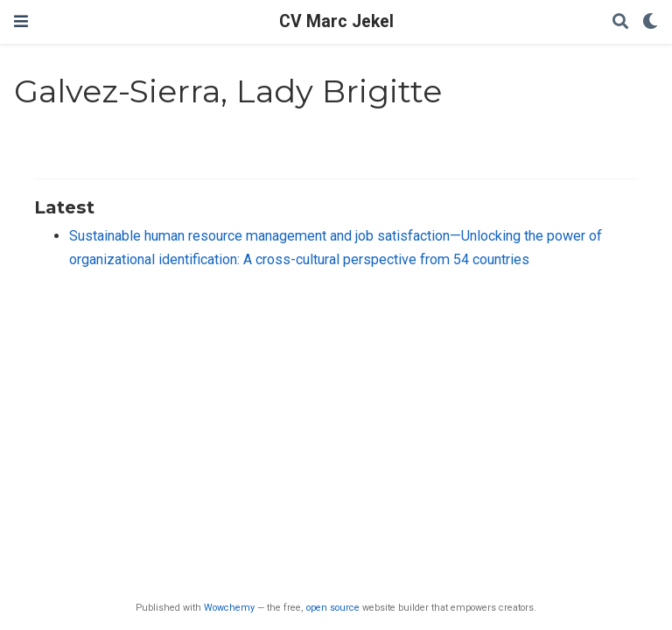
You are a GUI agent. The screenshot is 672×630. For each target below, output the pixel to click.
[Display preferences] (650, 22)
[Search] (620, 22)
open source (333, 608)
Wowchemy (229, 608)
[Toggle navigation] (21, 21)
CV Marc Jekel (336, 21)
